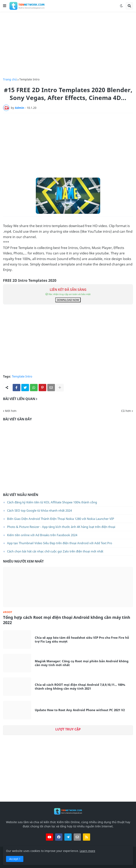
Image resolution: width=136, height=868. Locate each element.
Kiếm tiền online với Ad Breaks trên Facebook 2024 (42, 535)
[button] (5, 6)
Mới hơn (11, 411)
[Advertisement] (68, 45)
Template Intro (29, 79)
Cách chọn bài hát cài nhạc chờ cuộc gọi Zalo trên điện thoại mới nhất (55, 551)
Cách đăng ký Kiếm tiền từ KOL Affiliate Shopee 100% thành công (52, 502)
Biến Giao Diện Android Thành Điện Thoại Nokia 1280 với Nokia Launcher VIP (61, 519)
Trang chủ (10, 79)
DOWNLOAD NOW (68, 300)
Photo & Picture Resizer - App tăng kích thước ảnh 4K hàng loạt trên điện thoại (61, 527)
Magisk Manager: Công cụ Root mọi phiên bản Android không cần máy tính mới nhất (82, 663)
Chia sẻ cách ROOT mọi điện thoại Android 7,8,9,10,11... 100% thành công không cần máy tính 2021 (80, 687)
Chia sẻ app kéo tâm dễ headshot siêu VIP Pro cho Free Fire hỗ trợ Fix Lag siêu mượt (82, 640)
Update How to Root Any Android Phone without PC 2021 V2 (80, 710)
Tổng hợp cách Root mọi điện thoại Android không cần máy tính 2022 (67, 620)
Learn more (87, 851)
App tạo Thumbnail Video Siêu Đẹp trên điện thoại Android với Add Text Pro (60, 543)
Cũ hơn (126, 411)
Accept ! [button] (15, 859)
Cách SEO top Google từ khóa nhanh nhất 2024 (39, 510)
